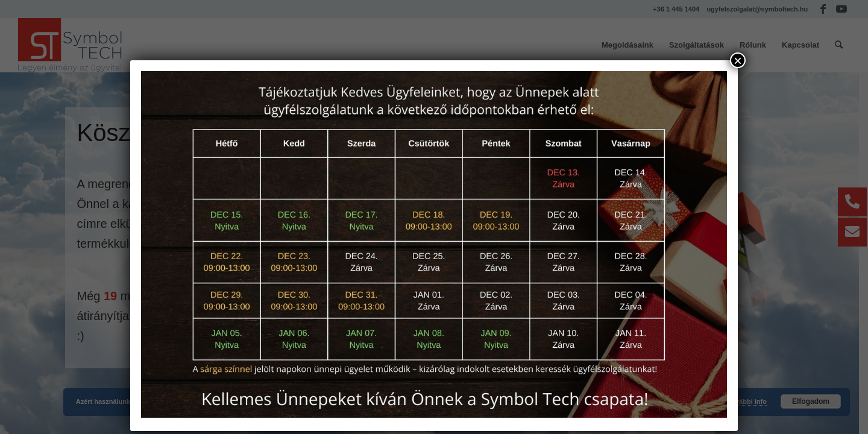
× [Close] (738, 60)
